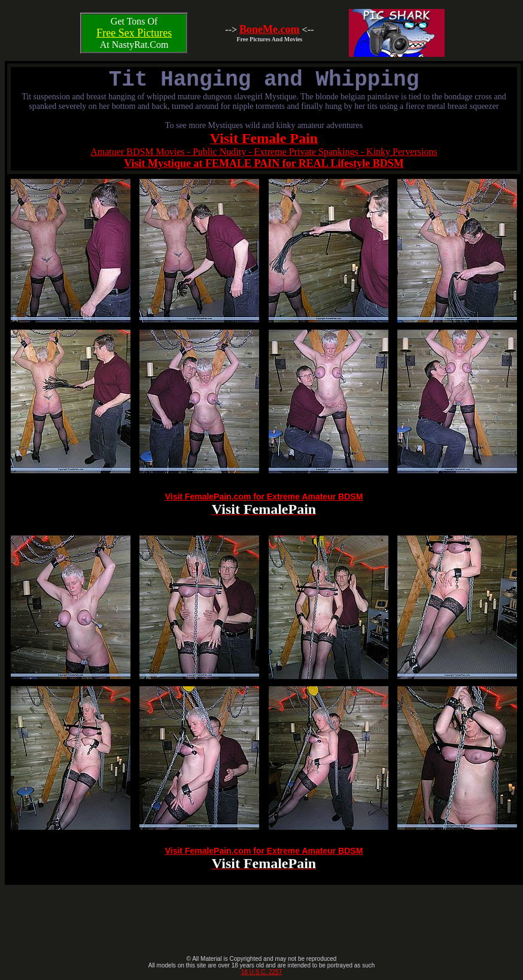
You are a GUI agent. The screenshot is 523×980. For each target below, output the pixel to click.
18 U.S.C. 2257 (261, 972)
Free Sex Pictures (134, 33)
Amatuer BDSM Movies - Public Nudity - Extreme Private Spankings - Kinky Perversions (264, 152)
